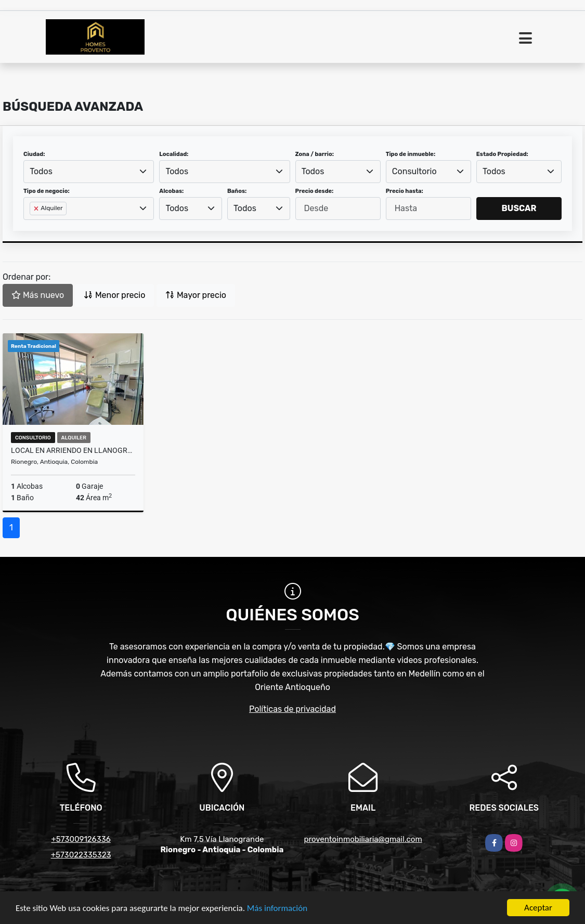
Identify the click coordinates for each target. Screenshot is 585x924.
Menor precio (114, 295)
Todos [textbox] (41, 171)
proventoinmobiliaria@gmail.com (363, 839)
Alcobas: (171, 191)
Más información (277, 909)
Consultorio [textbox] (414, 171)
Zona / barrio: (315, 154)
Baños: (237, 191)
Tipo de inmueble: (411, 154)
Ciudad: (34, 154)
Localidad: (174, 154)
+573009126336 (81, 839)
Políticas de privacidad (292, 709)
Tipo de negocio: (47, 191)
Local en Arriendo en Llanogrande (73, 450)
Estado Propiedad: (502, 154)
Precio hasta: (405, 191)
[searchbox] (33, 225)
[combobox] (89, 172)
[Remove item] (37, 209)
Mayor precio (196, 295)
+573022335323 (81, 855)
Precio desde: (315, 191)
